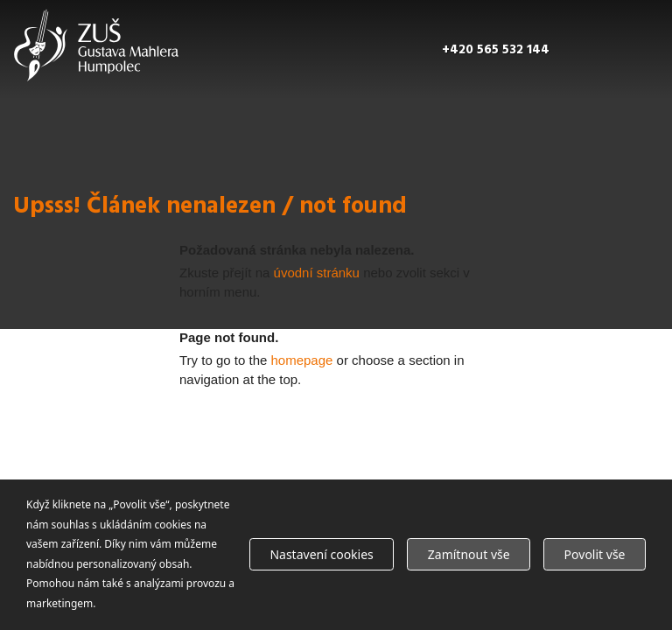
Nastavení (321, 554)
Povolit (595, 554)
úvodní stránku (317, 273)
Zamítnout (469, 554)
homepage (302, 360)
